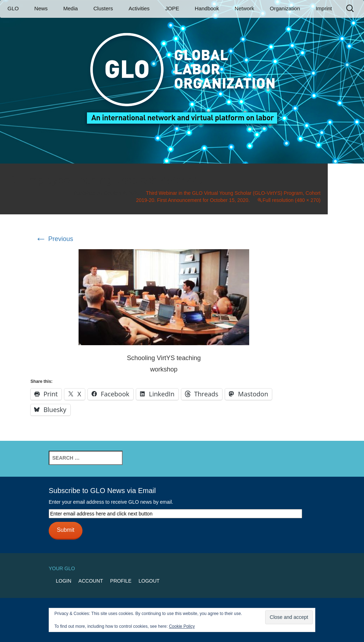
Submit (66, 530)
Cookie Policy (182, 626)
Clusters (103, 8)
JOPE (172, 8)
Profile (121, 581)
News (41, 8)
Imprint (324, 8)
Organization (285, 8)
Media (71, 8)
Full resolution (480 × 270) (292, 200)
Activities (139, 8)
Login (64, 581)
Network (244, 8)
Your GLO (62, 568)
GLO (13, 8)
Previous (54, 239)
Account (91, 581)
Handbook (207, 8)
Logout (149, 581)
